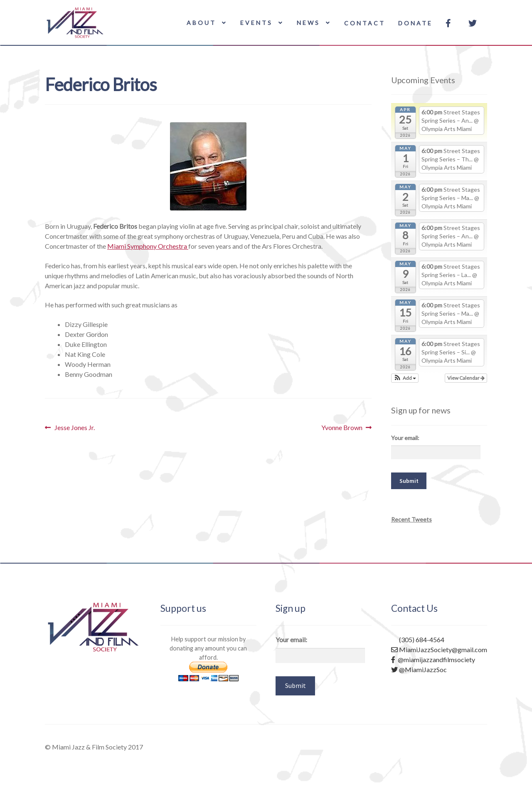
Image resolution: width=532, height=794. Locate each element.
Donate (415, 23)
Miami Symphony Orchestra (148, 246)
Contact (365, 23)
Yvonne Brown (342, 428)
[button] (405, 378)
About (201, 23)
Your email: (405, 438)
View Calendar (466, 378)
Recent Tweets (411, 519)
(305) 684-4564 (418, 639)
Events (256, 23)
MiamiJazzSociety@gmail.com (439, 649)
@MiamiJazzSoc (419, 669)
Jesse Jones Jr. (74, 428)
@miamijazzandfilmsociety (433, 659)
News (308, 23)
